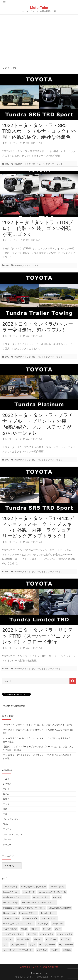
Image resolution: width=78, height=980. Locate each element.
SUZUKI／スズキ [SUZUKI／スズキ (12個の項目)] (30, 918)
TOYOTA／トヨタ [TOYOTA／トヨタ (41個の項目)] (49, 918)
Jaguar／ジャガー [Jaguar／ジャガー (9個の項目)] (11, 892)
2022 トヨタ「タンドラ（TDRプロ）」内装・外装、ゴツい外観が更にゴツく (38, 228)
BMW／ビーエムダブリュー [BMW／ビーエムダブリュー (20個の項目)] (34, 887)
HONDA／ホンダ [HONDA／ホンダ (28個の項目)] (57, 887)
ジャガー (7, 844)
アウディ (7, 829)
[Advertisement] (39, 40)
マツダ (6, 804)
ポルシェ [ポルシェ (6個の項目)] (38, 939)
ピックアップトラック (52, 164)
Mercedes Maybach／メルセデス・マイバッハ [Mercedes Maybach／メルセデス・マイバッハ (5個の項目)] (24, 908)
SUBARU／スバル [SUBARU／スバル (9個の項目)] (11, 918)
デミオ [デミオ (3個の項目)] (58, 929)
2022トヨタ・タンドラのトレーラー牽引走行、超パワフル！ (38, 327)
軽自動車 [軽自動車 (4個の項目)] (67, 950)
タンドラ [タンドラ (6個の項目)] (35, 929)
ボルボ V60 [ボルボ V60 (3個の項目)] (8, 939)
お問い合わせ (43, 977)
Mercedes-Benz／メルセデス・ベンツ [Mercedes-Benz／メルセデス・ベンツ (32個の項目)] (39, 902)
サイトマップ (57, 977)
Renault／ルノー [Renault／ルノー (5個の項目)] (48, 913)
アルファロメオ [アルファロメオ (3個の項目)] (10, 929)
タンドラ (36, 164)
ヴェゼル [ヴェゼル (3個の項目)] (55, 950)
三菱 (5, 814)
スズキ (6, 799)
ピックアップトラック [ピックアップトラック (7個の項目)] (13, 934)
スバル (6, 794)
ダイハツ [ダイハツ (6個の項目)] (47, 929)
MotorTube (39, 8)
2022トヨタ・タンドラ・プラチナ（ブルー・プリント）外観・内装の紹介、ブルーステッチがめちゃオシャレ (38, 424)
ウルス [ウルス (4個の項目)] (24, 929)
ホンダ (6, 789)
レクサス (7, 784)
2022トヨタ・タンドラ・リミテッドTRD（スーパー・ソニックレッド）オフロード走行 (38, 636)
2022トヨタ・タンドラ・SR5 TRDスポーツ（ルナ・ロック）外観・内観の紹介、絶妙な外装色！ (39, 131)
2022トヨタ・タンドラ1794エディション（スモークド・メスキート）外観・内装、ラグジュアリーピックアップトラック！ (38, 527)
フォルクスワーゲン (12, 834)
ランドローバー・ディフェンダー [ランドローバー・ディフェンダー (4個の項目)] (18, 950)
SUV (7, 164)
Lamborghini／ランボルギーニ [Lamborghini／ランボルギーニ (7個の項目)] (52, 892)
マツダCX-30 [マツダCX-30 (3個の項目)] (51, 939)
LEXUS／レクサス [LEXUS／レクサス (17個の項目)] (41, 897)
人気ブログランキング (31, 967)
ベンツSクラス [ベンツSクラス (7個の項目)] (47, 934)
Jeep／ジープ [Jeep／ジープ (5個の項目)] (29, 892)
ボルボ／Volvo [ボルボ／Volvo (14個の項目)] (24, 939)
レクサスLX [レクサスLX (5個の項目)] (42, 950)
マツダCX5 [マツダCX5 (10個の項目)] (66, 939)
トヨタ (6, 779)
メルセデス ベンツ (12, 819)
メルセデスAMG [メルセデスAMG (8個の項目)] (18, 945)
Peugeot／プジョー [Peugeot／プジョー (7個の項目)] (28, 913)
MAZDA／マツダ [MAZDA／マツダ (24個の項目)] (11, 902)
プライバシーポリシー (25, 977)
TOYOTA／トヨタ (22, 164)
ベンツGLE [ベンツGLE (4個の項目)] (32, 934)
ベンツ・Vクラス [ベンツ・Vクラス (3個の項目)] (65, 934)
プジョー (7, 839)
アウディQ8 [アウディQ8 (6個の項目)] (43, 924)
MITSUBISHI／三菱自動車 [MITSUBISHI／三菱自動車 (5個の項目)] (60, 908)
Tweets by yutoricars (14, 706)
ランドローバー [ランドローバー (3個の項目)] (66, 945)
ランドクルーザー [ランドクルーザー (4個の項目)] (47, 945)
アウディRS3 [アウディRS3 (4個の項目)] (58, 924)
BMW (6, 824)
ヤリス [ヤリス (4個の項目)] (32, 945)
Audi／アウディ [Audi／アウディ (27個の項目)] (10, 887)
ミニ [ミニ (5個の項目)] (5, 945)
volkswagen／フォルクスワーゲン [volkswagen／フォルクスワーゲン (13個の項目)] (18, 924)
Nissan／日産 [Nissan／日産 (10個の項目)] (9, 913)
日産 (5, 809)
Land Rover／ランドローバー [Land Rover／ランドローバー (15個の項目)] (16, 897)
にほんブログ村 (51, 967)
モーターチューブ (13, 143)
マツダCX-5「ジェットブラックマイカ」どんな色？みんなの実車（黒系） (38, 725)
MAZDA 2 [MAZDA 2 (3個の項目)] (57, 897)
